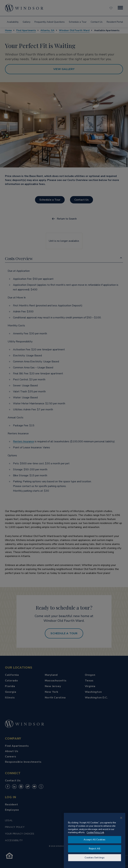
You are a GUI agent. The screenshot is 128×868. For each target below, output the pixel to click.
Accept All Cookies (95, 840)
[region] (95, 840)
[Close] (121, 818)
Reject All (95, 849)
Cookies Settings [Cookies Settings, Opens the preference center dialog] (95, 858)
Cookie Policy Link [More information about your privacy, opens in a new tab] (95, 833)
